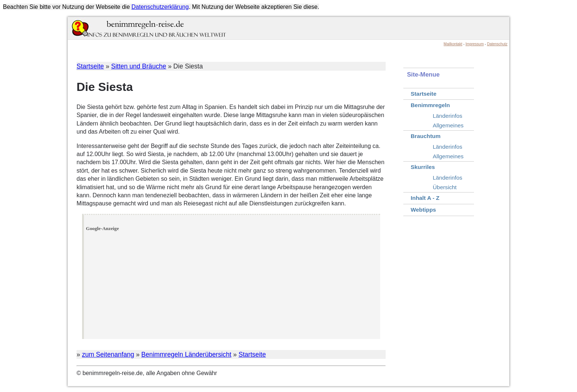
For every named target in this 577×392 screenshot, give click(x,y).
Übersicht (445, 187)
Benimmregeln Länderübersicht (186, 354)
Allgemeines (448, 125)
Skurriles (423, 167)
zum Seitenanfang (108, 354)
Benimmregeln (430, 105)
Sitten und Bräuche (139, 66)
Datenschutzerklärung (160, 7)
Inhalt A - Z (425, 198)
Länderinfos (447, 116)
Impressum (475, 44)
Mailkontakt (453, 44)
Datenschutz (497, 44)
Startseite (90, 66)
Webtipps (423, 210)
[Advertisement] (232, 285)
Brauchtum (426, 136)
